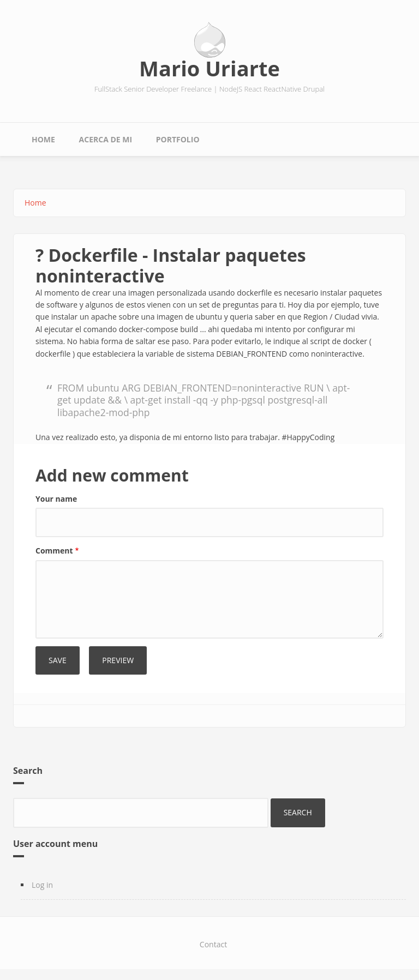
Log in (42, 885)
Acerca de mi (106, 139)
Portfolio (178, 139)
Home (43, 139)
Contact (213, 944)
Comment (54, 551)
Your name (56, 499)
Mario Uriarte (209, 68)
